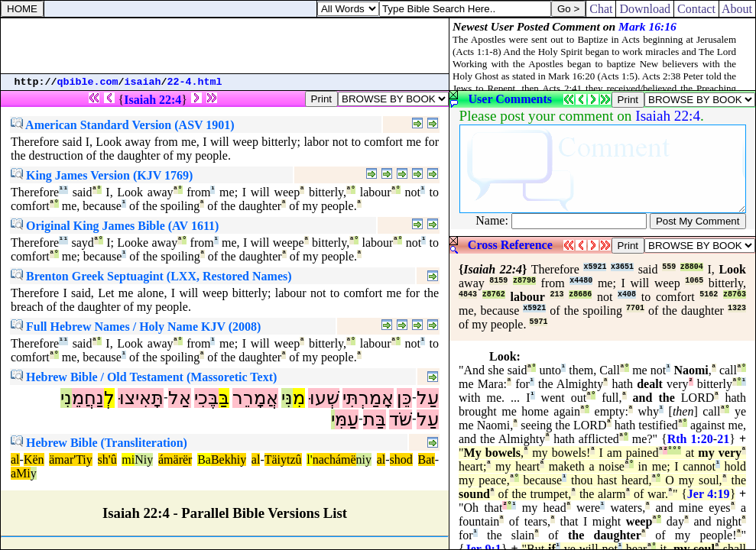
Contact (696, 9)
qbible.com (88, 82)
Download (645, 9)
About (737, 9)
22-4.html (195, 82)
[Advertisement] (225, 46)
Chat (601, 9)
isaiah (143, 82)
